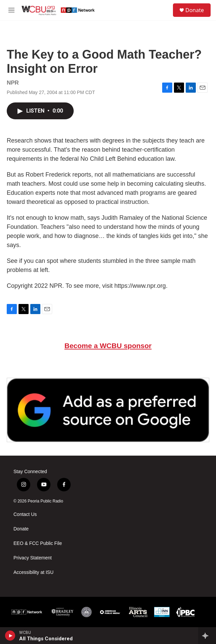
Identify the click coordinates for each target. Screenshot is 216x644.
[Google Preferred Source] (108, 410)
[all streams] (207, 636)
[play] (10, 636)
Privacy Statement (33, 558)
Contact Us (25, 514)
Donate (195, 10)
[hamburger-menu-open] (11, 10)
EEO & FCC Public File (38, 543)
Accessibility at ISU (33, 572)
